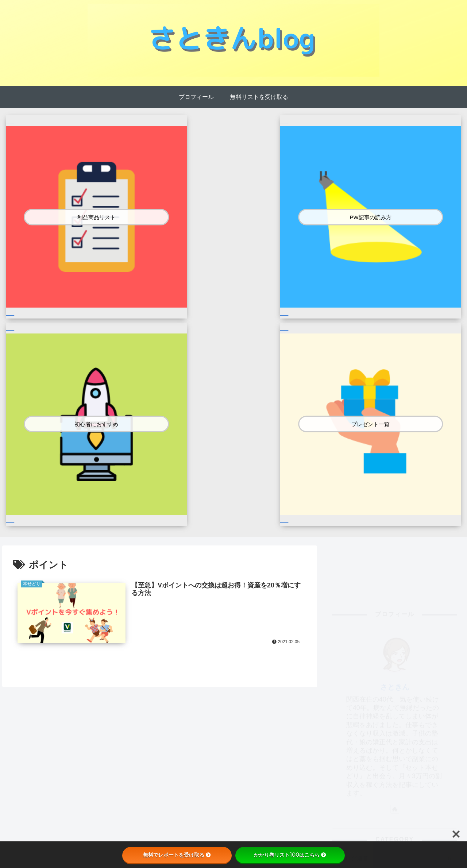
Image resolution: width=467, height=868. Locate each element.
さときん (395, 355)
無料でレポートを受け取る (177, 855)
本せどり (398, 543)
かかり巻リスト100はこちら (290, 855)
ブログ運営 (398, 527)
